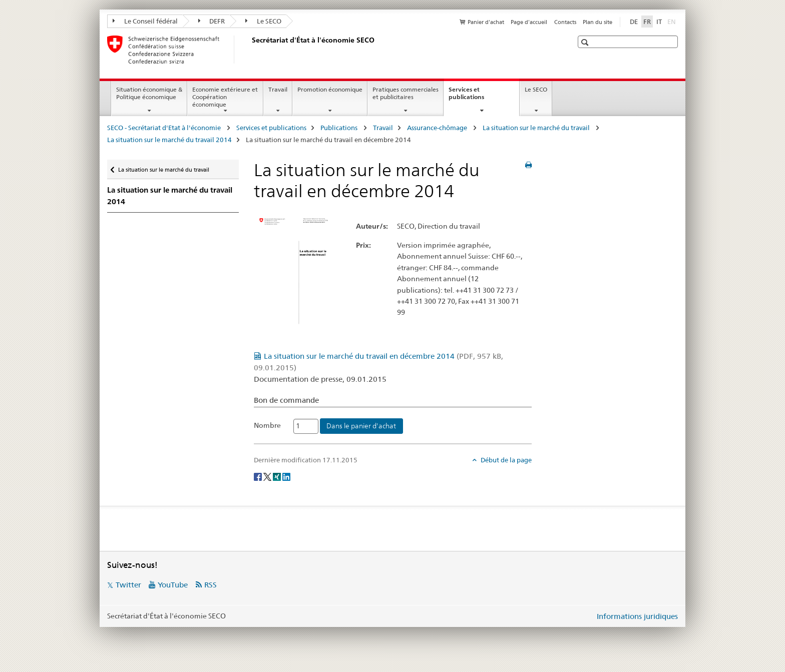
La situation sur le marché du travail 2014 (169, 140)
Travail (278, 89)
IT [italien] (659, 22)
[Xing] (278, 476)
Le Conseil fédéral (145, 21)
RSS (211, 585)
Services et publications (477, 97)
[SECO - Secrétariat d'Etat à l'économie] (250, 50)
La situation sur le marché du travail (537, 128)
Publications (340, 128)
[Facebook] (259, 476)
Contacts (565, 22)
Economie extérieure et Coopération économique (225, 97)
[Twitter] (268, 476)
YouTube (173, 585)
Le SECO (263, 21)
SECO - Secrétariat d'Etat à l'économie (165, 128)
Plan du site (598, 22)
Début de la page (505, 460)
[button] (586, 42)
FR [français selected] (647, 22)
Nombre (267, 425)
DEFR (212, 21)
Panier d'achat (486, 22)
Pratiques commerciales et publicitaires (406, 93)
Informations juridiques (637, 616)
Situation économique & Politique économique (149, 93)
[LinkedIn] (286, 476)
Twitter (128, 585)
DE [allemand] (634, 22)
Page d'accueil (529, 22)
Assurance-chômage (438, 128)
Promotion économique (330, 89)
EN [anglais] (673, 21)
